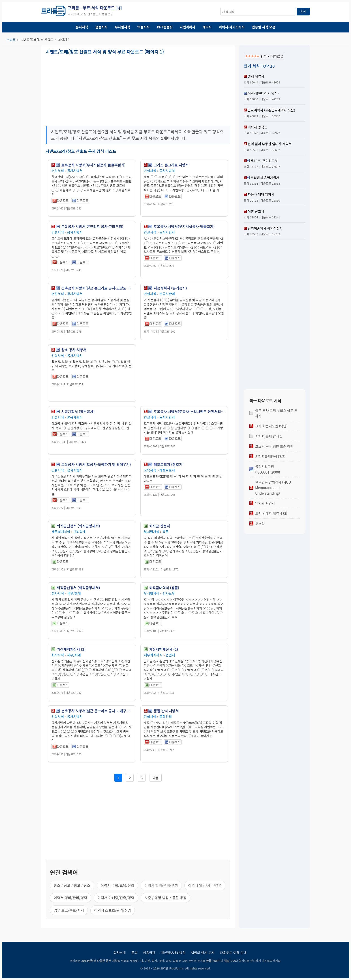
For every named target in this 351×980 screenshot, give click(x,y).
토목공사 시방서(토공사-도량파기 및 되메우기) (96, 464)
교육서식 (150, 470)
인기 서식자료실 (264, 56)
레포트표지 (167, 470)
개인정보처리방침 (173, 953)
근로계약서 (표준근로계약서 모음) (271, 110)
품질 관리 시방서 (166, 711)
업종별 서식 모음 (264, 27)
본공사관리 (167, 294)
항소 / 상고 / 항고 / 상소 (72, 885)
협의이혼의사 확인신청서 (265, 228)
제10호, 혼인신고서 (264, 161)
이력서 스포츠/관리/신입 (113, 910)
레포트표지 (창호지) (169, 464)
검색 (303, 12)
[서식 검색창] (258, 12)
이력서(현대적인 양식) (263, 93)
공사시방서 (75, 171)
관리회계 (79, 532)
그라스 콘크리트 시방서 (171, 165)
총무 (166, 532)
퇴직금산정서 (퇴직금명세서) (78, 526)
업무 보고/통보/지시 (69, 910)
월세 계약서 (256, 76)
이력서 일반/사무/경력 (205, 885)
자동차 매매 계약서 (261, 194)
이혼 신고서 (256, 211)
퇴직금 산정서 (160, 526)
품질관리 (166, 716)
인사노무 (169, 593)
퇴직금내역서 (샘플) (164, 588)
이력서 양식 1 (257, 127)
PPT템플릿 (165, 27)
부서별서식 (123, 27)
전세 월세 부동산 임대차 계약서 (270, 144)
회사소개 (120, 953)
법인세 (170, 655)
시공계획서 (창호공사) (78, 412)
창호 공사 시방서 (74, 350)
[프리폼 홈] (53, 12)
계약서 (207, 27)
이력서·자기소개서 (232, 27)
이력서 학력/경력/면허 (161, 885)
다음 (156, 778)
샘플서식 (101, 27)
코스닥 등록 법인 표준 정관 (274, 446)
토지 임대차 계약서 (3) (271, 513)
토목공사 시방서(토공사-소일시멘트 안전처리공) (189, 412)
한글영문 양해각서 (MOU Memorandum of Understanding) (273, 488)
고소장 (260, 523)
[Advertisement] (92, 89)
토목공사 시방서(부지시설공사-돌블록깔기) (93, 165)
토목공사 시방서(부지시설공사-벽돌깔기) (184, 226)
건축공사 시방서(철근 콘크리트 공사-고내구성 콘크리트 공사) (97, 711)
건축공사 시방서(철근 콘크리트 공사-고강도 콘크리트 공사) (97, 288)
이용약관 (149, 953)
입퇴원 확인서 (265, 503)
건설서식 (58, 171)
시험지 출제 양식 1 (269, 436)
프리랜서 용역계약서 (265, 178)
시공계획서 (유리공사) (170, 288)
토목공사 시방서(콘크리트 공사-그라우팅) (92, 226)
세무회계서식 (61, 532)
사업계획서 (187, 27)
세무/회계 (74, 593)
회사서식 (58, 593)
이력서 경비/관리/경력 (71, 898)
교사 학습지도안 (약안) (271, 426)
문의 (134, 953)
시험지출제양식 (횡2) (270, 456)
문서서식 (82, 27)
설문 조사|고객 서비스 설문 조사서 (276, 413)
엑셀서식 (144, 27)
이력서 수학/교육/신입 (118, 885)
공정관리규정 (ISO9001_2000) (268, 469)
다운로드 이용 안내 (233, 953)
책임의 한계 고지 (203, 953)
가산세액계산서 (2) (71, 649)
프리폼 (11, 40)
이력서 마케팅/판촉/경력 (116, 898)
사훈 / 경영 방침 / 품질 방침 (166, 898)
